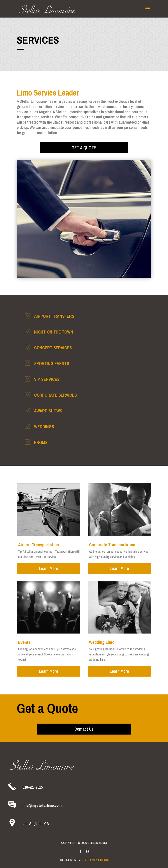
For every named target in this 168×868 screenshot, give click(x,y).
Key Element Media (95, 860)
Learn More (49, 568)
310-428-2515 (33, 787)
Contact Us (84, 729)
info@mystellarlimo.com (42, 805)
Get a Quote (84, 148)
